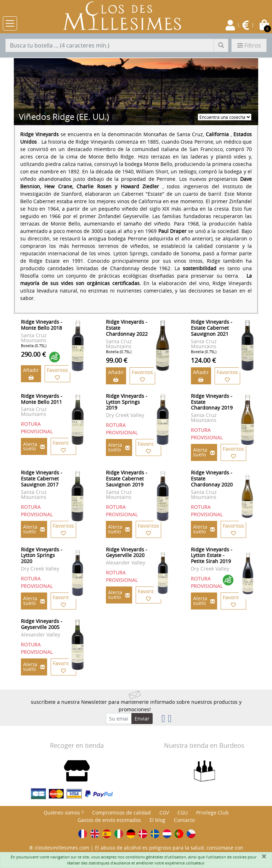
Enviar (142, 719)
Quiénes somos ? (64, 813)
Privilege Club (212, 813)
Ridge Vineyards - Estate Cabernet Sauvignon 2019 (127, 478)
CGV (164, 813)
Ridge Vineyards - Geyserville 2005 (42, 624)
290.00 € (33, 354)
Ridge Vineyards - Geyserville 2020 (127, 552)
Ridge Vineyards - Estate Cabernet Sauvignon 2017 (42, 478)
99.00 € (117, 360)
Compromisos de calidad (121, 813)
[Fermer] (264, 856)
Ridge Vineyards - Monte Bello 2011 (42, 399)
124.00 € (203, 360)
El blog (157, 820)
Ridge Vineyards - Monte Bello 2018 (42, 325)
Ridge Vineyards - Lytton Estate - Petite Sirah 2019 (212, 555)
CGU (183, 813)
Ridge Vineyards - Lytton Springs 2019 (127, 402)
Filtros (249, 45)
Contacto (184, 820)
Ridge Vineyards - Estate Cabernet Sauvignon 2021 (212, 328)
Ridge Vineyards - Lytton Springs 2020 (42, 555)
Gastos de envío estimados (109, 820)
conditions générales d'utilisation (156, 857)
